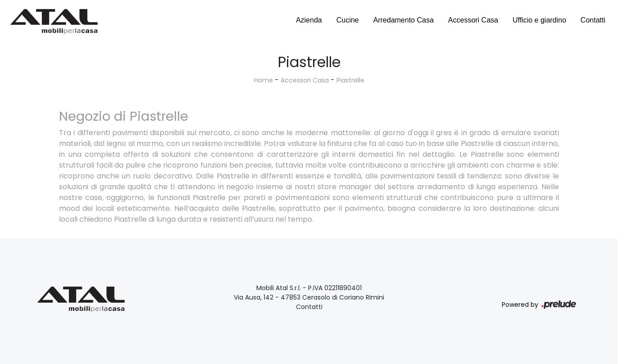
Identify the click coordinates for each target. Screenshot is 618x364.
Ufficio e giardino (539, 20)
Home (264, 80)
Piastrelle (350, 80)
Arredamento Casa (404, 20)
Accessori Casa (473, 20)
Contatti (593, 20)
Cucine (348, 20)
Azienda (309, 20)
